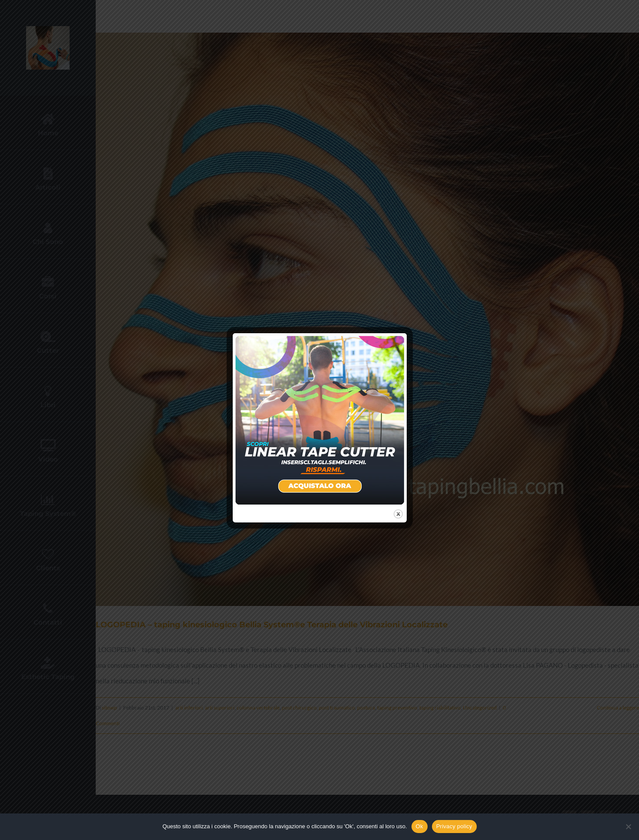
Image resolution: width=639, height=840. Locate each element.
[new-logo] (48, 29)
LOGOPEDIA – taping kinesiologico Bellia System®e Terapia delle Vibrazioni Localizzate (272, 625)
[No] (628, 827)
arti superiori (220, 708)
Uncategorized (480, 708)
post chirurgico (299, 708)
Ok (420, 826)
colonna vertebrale (258, 708)
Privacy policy (454, 826)
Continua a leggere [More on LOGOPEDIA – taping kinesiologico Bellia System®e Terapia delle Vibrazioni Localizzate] (618, 708)
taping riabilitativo (440, 708)
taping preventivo (397, 708)
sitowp (109, 708)
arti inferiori (189, 708)
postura (366, 708)
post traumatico (337, 708)
